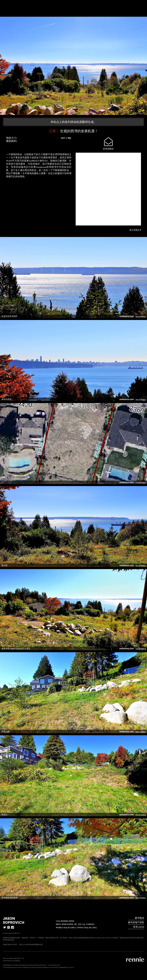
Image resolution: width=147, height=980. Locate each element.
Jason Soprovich (14, 920)
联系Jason (139, 927)
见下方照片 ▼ (135, 230)
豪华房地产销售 (136, 922)
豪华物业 (140, 918)
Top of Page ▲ (141, 316)
